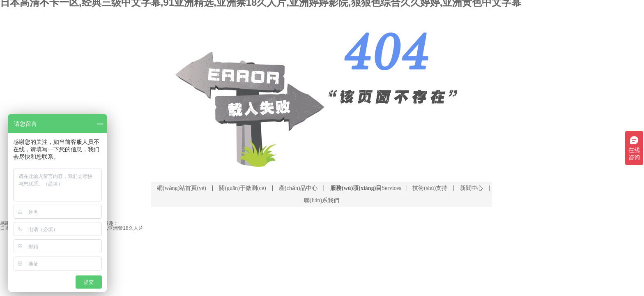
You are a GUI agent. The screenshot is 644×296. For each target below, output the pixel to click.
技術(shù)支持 (430, 188)
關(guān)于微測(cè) (242, 188)
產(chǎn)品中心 (298, 188)
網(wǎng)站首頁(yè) (182, 188)
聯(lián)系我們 (322, 200)
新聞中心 (471, 188)
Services (366, 188)
